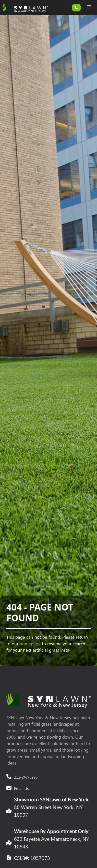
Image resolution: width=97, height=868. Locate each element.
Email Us (21, 788)
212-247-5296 (26, 777)
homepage (30, 644)
